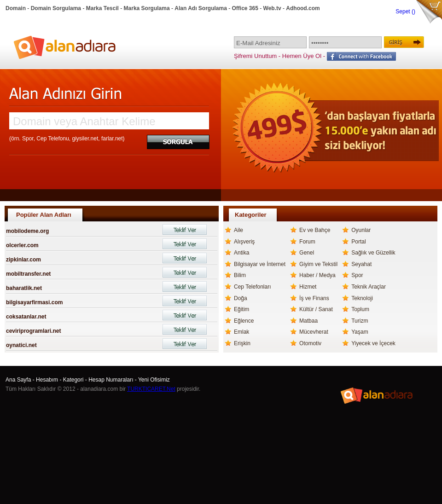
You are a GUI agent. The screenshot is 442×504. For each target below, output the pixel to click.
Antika (241, 253)
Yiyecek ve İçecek (373, 343)
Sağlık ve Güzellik (373, 253)
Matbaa (308, 321)
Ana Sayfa (18, 380)
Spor (357, 275)
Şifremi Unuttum (255, 56)
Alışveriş (244, 242)
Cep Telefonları (253, 287)
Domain (16, 8)
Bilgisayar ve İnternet (260, 264)
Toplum (360, 309)
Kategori (73, 380)
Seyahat (361, 264)
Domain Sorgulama (56, 8)
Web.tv (272, 8)
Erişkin (242, 343)
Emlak (241, 332)
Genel (307, 253)
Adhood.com (303, 8)
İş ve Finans (314, 298)
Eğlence (244, 321)
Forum (307, 242)
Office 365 (245, 8)
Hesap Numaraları (111, 380)
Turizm (360, 321)
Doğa (241, 298)
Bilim (240, 275)
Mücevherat (314, 332)
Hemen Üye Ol (302, 56)
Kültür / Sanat (316, 309)
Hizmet (308, 287)
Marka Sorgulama (147, 8)
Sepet (404, 12)
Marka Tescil (102, 8)
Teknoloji (362, 298)
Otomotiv (310, 343)
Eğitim (241, 309)
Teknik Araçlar (369, 287)
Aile (238, 230)
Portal (358, 242)
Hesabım (47, 380)
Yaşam (360, 332)
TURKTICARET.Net (151, 389)
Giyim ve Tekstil (318, 264)
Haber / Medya (317, 275)
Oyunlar (361, 230)
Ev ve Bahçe (315, 230)
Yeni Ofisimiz (154, 380)
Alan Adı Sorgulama (201, 8)
